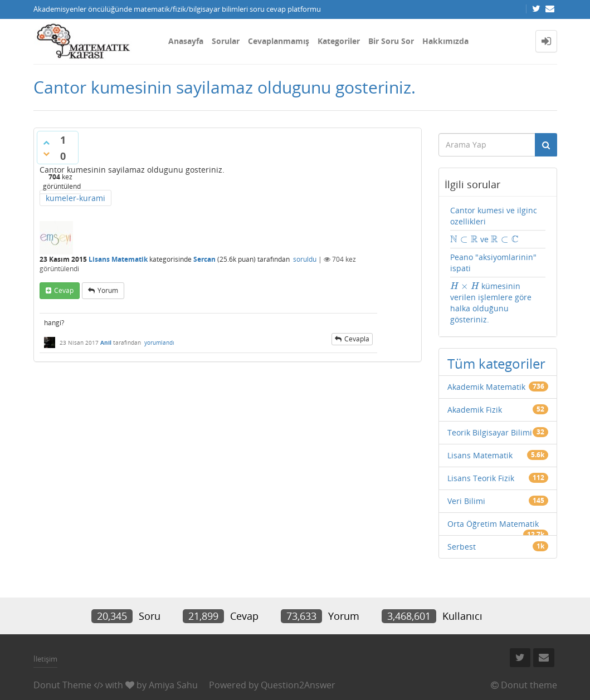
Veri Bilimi (466, 501)
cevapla (357, 339)
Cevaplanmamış (279, 41)
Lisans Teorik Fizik (481, 478)
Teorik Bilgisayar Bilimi (490, 432)
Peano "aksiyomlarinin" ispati (493, 263)
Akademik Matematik (486, 387)
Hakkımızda (445, 41)
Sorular (226, 41)
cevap (64, 290)
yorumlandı (159, 342)
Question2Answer (298, 685)
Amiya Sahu (173, 685)
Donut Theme (62, 685)
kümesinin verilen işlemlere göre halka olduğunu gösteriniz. (491, 303)
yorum (108, 290)
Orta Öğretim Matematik (493, 524)
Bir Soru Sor (391, 41)
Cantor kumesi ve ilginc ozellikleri (494, 216)
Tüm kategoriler (496, 363)
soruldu (305, 259)
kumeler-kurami (75, 198)
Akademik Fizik (475, 410)
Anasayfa (186, 41)
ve (484, 239)
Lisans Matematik (118, 259)
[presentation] (464, 239)
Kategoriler (339, 41)
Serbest (462, 547)
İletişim (45, 659)
